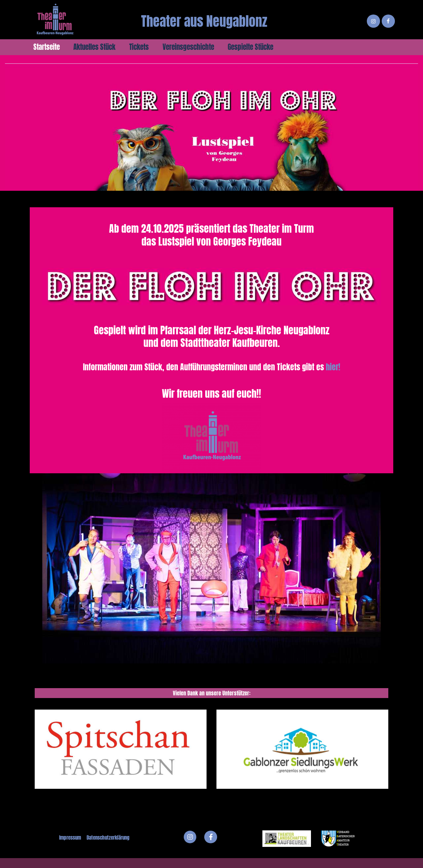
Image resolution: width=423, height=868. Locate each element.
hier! (333, 367)
